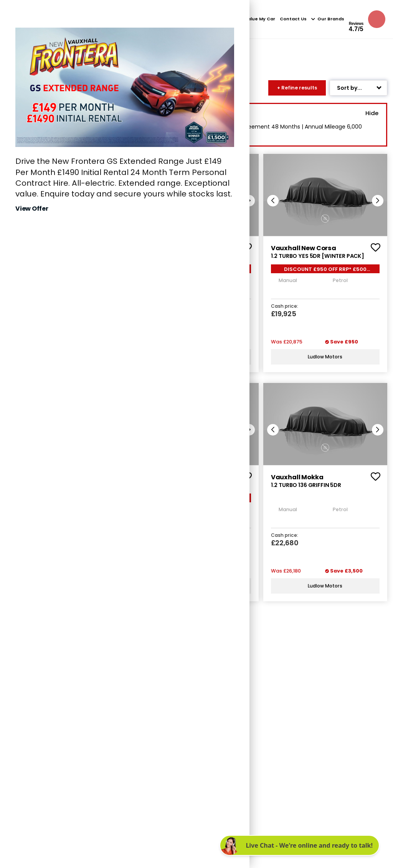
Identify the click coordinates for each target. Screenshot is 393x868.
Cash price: (284, 306)
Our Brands (328, 19)
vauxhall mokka (296, 477)
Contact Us (293, 19)
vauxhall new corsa (303, 248)
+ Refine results (297, 88)
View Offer (32, 209)
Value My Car (260, 19)
